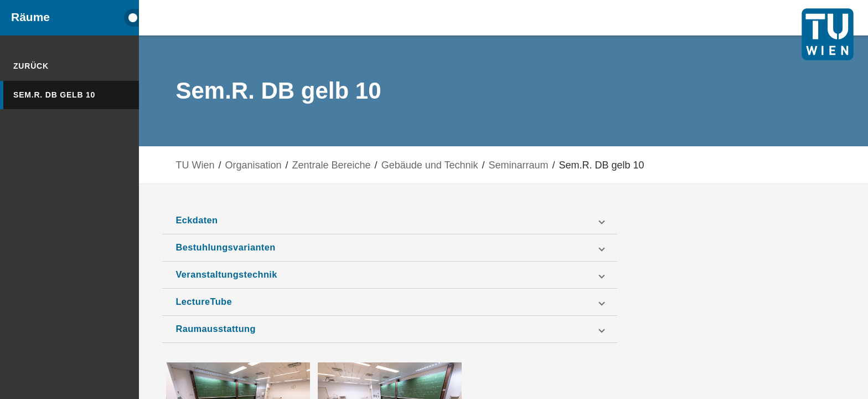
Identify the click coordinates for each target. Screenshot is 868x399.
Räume (30, 17)
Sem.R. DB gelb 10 (54, 95)
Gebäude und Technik (454, 165)
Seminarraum (542, 165)
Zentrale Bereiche (355, 165)
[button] (406, 221)
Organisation (277, 165)
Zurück (31, 66)
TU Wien (219, 165)
